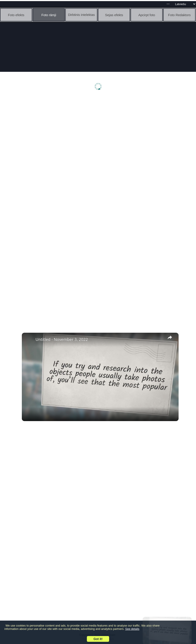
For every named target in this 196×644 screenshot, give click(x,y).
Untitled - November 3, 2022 (62, 339)
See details (132, 629)
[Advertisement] (99, 132)
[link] (29, 340)
